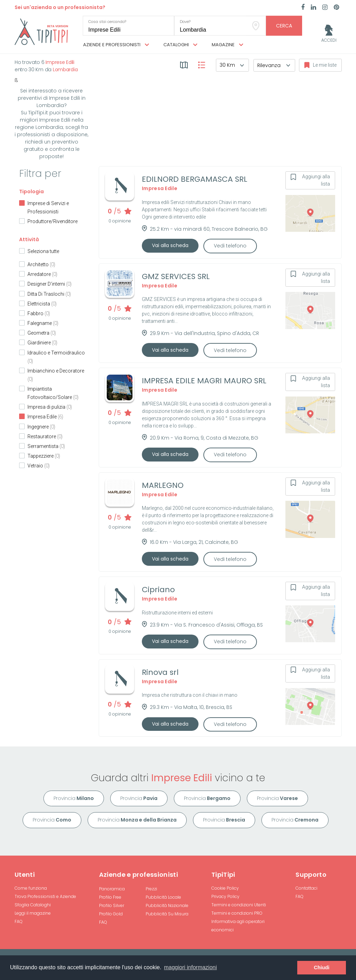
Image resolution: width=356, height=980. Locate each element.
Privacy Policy (225, 896)
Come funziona (31, 888)
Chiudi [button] (322, 967)
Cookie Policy (225, 888)
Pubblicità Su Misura (167, 914)
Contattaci (306, 888)
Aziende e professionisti (116, 45)
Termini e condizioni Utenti (239, 905)
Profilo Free (110, 897)
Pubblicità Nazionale (167, 905)
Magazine (228, 45)
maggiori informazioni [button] (191, 967)
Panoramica (112, 889)
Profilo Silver (112, 905)
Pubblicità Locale (163, 897)
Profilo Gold (111, 914)
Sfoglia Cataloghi (33, 905)
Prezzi (151, 889)
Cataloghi (180, 45)
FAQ (19, 921)
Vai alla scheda (170, 245)
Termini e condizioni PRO (237, 913)
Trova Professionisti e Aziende (45, 896)
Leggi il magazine (33, 913)
